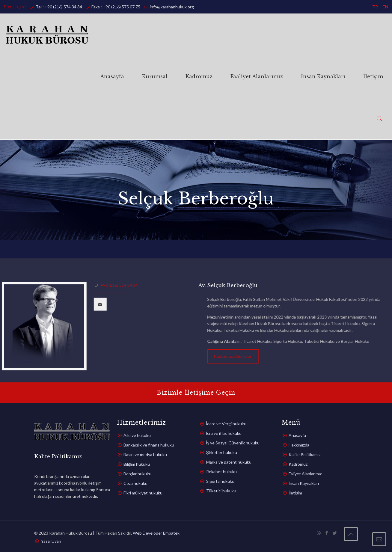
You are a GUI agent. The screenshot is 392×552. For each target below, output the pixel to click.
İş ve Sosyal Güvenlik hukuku (233, 443)
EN (385, 7)
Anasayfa (297, 435)
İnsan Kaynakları (304, 483)
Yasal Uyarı (51, 541)
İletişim (295, 493)
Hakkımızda (299, 445)
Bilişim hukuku (137, 464)
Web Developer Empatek (156, 533)
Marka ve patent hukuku (229, 462)
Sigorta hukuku (220, 481)
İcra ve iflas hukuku (224, 433)
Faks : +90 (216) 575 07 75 (116, 7)
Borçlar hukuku (137, 474)
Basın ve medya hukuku (145, 454)
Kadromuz (298, 464)
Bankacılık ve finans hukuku (149, 445)
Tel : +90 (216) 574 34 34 (59, 7)
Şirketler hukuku (222, 452)
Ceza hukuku (135, 483)
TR (375, 7)
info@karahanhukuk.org (172, 7)
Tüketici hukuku (221, 491)
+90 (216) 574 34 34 (116, 285)
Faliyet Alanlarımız (305, 474)
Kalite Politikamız (304, 454)
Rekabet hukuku (221, 472)
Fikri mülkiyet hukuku (143, 493)
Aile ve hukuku (137, 435)
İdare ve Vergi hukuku (226, 424)
